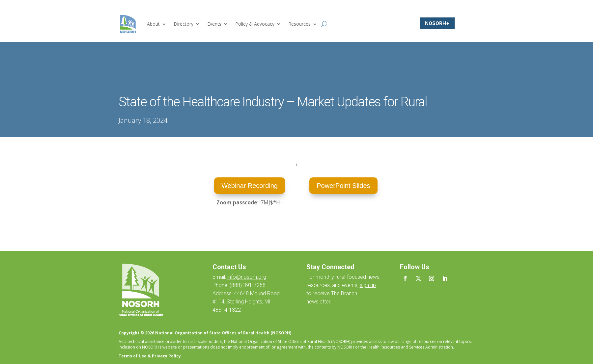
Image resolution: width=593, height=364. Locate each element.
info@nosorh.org (247, 277)
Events (214, 24)
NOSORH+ (437, 23)
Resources (299, 24)
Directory (184, 24)
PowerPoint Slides (343, 186)
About (153, 24)
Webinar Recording (250, 186)
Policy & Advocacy (255, 24)
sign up (368, 285)
